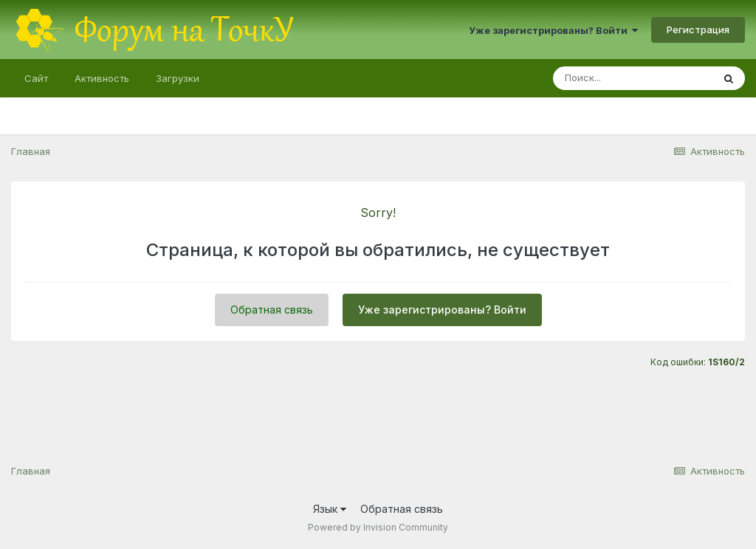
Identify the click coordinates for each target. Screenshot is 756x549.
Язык (330, 509)
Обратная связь (272, 310)
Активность (102, 78)
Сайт (36, 78)
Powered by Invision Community (378, 527)
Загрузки (178, 78)
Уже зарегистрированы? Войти (553, 30)
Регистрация (698, 30)
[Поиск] (633, 78)
